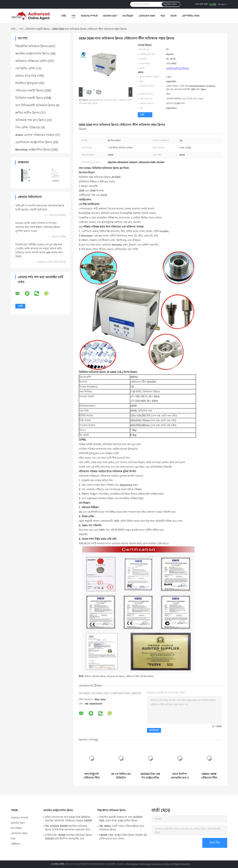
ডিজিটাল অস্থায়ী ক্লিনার (38, 29)
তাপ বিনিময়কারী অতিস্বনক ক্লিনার (35, 105)
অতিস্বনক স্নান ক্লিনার (115, 676)
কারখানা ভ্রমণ (110, 16)
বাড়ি (64, 16)
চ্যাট (142, 115)
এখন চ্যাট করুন (201, 4)
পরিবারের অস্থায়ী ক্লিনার (29, 91)
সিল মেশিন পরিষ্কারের (28, 127)
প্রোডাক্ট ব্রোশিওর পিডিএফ (177, 68)
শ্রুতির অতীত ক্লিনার (27, 113)
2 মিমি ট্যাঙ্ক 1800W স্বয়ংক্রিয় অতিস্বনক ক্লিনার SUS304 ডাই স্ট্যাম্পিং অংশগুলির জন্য (69, 837)
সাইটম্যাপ (16, 844)
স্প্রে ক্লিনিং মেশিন (25, 68)
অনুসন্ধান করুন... (171, 4)
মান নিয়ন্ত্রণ (128, 16)
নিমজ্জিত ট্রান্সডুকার (27, 83)
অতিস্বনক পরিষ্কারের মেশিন (31, 61)
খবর (163, 16)
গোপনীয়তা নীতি (58, 864)
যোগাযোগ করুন (147, 16)
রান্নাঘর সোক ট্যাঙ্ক (26, 76)
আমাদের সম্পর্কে (89, 16)
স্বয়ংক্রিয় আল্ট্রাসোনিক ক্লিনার (32, 54)
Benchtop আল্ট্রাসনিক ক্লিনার (33, 150)
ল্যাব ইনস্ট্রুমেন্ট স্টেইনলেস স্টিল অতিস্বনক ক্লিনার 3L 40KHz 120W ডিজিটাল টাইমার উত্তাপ (92, 776)
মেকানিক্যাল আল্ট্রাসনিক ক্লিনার (34, 142)
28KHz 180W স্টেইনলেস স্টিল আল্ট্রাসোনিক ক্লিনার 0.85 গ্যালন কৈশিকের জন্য (209, 776)
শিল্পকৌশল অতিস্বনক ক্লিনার (32, 46)
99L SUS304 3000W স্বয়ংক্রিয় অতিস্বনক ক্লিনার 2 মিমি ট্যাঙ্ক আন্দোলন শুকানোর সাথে (68, 828)
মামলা (173, 16)
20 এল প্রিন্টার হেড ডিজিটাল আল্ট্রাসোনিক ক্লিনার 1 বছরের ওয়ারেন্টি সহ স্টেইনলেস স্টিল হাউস (121, 776)
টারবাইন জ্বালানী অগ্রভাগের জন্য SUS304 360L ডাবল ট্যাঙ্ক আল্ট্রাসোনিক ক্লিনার (121, 819)
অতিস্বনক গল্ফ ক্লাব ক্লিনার (31, 120)
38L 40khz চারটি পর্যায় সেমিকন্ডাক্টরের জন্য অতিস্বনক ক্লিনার (122, 828)
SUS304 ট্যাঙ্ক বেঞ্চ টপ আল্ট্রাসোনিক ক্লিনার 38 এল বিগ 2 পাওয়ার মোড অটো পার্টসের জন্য (150, 776)
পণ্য (73, 16)
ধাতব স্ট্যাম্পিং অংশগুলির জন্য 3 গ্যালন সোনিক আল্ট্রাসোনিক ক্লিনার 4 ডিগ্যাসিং (180, 776)
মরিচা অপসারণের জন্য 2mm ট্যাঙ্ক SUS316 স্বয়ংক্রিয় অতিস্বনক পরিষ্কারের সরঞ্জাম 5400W (68, 819)
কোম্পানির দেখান (191, 16)
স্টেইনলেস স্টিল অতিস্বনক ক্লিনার (140, 676)
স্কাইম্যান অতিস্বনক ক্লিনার (95, 676)
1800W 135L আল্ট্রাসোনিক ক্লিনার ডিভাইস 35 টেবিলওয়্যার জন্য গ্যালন (123, 837)
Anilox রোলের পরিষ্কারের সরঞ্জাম (35, 135)
